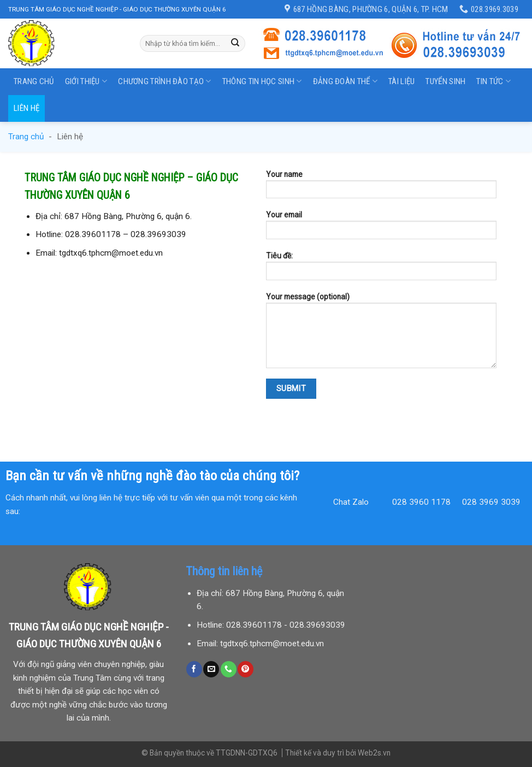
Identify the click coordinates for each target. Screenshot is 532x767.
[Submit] (236, 43)
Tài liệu (401, 81)
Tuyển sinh (445, 81)
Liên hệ (26, 108)
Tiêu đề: (381, 269)
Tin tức (493, 81)
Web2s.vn (374, 753)
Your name (381, 188)
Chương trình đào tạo (165, 81)
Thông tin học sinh (262, 81)
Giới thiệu (86, 81)
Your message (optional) (381, 334)
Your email (381, 228)
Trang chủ (34, 81)
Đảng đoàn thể (345, 81)
